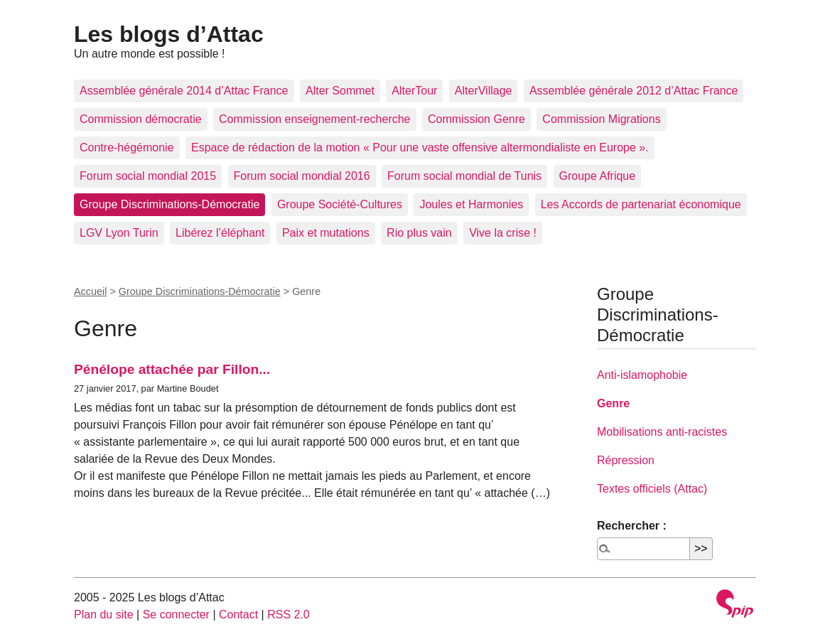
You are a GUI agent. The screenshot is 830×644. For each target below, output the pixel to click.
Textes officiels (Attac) (652, 489)
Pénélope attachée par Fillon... (172, 369)
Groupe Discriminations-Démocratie (169, 204)
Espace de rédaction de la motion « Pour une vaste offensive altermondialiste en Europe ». (420, 147)
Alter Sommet (340, 91)
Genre (613, 403)
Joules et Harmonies (471, 204)
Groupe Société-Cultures (340, 204)
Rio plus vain (419, 233)
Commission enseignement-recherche (314, 119)
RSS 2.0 (289, 615)
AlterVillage (484, 91)
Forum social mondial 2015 (148, 176)
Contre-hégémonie (127, 147)
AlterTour (414, 91)
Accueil (90, 291)
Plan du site (104, 615)
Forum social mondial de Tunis (464, 176)
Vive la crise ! (503, 233)
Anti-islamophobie (642, 375)
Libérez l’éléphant (220, 233)
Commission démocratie (141, 119)
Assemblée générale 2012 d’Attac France (634, 91)
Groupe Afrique (598, 176)
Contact (238, 615)
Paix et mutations (326, 233)
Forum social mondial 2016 (302, 176)
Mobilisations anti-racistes (662, 432)
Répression (626, 460)
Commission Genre (476, 119)
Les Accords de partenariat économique (641, 204)
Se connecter (176, 615)
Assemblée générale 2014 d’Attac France (184, 91)
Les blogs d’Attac (169, 34)
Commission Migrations (601, 119)
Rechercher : (632, 526)
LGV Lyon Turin (119, 233)
